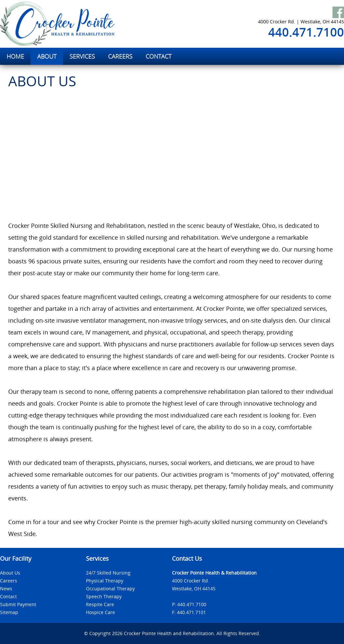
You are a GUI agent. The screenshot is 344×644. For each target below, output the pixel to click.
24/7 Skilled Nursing (108, 573)
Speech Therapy (104, 596)
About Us (10, 573)
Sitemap (9, 612)
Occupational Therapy (110, 589)
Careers (9, 581)
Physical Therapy (105, 581)
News (6, 589)
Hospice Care (100, 612)
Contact (8, 596)
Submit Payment (18, 604)
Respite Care (100, 604)
